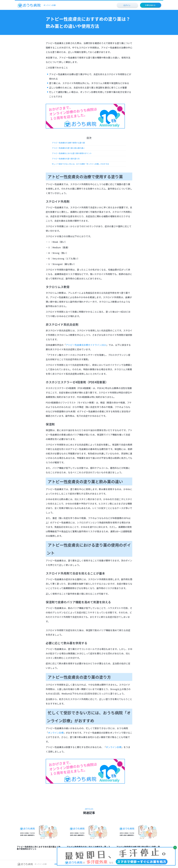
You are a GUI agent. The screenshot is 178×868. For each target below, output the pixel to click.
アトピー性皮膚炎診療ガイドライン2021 (86, 345)
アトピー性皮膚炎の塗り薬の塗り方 (66, 159)
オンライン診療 (56, 733)
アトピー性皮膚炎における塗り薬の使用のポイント (72, 153)
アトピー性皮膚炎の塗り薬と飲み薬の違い (68, 148)
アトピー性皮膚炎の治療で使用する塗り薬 (68, 143)
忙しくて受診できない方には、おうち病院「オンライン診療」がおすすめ (80, 164)
